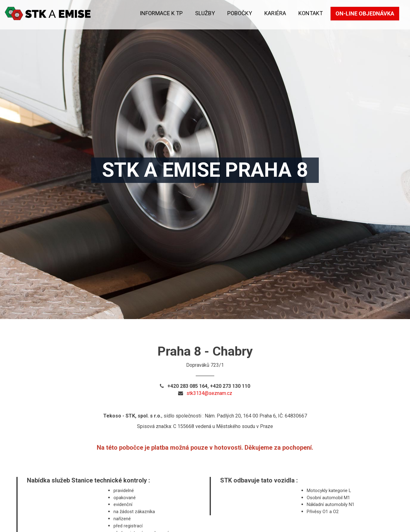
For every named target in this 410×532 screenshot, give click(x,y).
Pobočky (240, 13)
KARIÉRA (275, 13)
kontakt (311, 13)
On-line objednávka (365, 13)
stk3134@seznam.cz (209, 393)
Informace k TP (161, 13)
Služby (205, 13)
